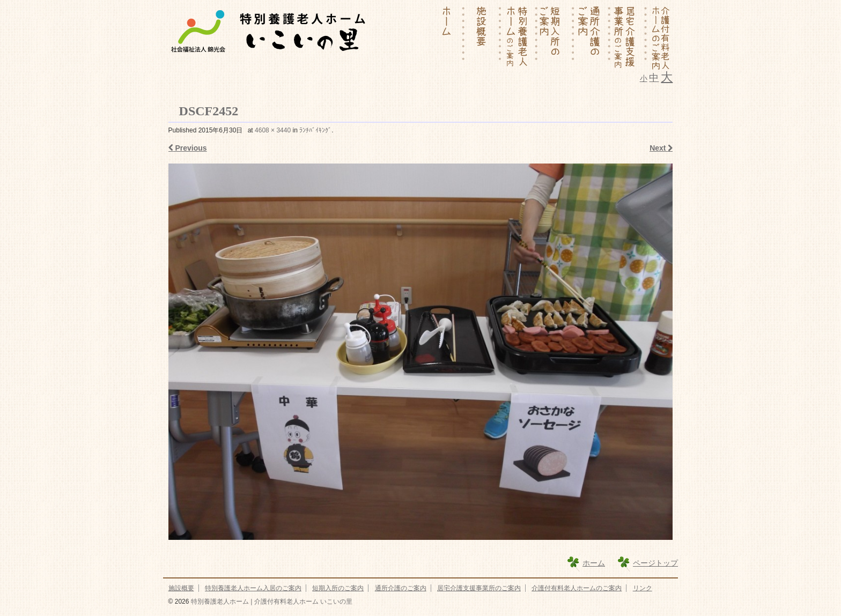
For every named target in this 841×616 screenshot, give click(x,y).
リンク (643, 588)
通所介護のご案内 (401, 588)
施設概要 (181, 588)
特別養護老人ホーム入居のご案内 (253, 588)
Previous (188, 148)
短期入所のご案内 (338, 588)
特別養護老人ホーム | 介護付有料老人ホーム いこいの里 (270, 602)
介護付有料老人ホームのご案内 (577, 588)
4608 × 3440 (273, 130)
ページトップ (655, 563)
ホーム (594, 563)
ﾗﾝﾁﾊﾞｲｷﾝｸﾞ (315, 130)
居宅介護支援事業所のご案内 (479, 588)
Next (661, 148)
